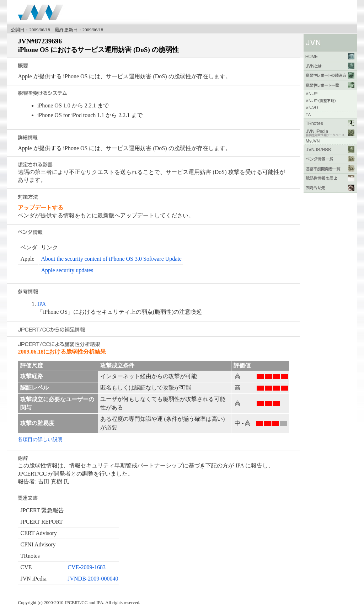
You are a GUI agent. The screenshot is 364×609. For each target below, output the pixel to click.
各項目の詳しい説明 (40, 439)
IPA (42, 304)
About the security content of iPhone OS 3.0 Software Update (111, 259)
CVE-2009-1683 (87, 567)
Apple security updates (67, 270)
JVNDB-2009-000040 (93, 579)
